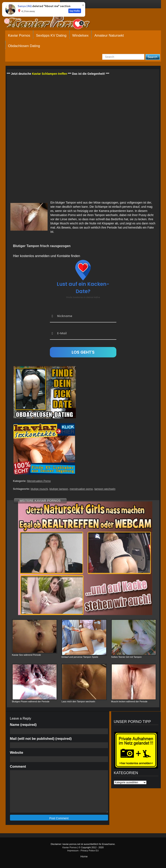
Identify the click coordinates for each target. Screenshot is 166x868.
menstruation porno (81, 489)
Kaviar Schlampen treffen (50, 74)
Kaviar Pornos (19, 35)
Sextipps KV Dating (51, 35)
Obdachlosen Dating (24, 46)
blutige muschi (39, 489)
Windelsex (80, 35)
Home (84, 856)
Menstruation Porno (39, 481)
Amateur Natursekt (109, 35)
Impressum (73, 851)
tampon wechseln (105, 489)
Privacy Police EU (90, 851)
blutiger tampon (59, 489)
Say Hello (75, 11)
